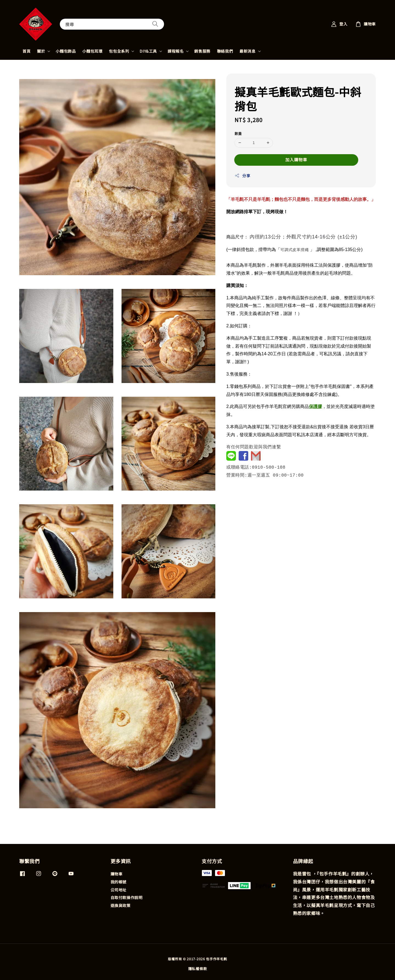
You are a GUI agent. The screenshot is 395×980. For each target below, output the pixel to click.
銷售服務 (202, 51)
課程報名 (176, 51)
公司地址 (119, 890)
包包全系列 (119, 51)
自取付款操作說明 (127, 897)
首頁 (26, 51)
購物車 (117, 874)
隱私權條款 (198, 969)
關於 (41, 51)
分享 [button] (242, 176)
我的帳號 (119, 882)
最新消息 (247, 51)
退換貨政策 (121, 905)
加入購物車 (296, 160)
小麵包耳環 (92, 51)
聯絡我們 (225, 51)
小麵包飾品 (66, 51)
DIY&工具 (148, 51)
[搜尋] (155, 24)
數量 (238, 133)
